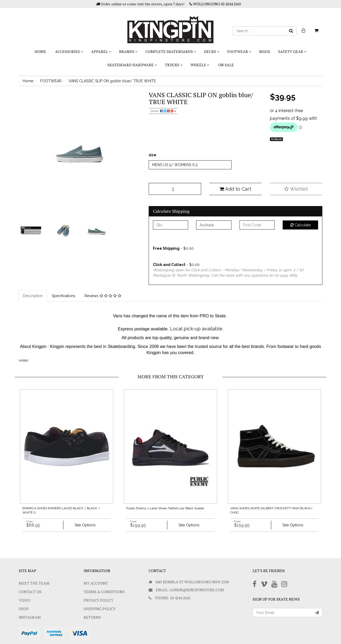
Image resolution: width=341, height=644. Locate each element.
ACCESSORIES (69, 52)
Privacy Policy (99, 600)
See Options (85, 525)
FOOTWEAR (239, 52)
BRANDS (128, 52)
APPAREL (101, 52)
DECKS (212, 52)
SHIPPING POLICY (100, 609)
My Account (96, 583)
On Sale (226, 65)
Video (25, 600)
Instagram (30, 617)
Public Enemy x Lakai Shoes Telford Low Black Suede (165, 508)
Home (40, 52)
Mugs (265, 52)
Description (33, 296)
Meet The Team (34, 583)
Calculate (301, 225)
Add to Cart (235, 189)
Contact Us (30, 592)
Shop (24, 609)
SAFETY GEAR (292, 52)
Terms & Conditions (104, 592)
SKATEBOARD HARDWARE (132, 65)
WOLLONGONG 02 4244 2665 (215, 4)
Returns (92, 617)
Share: (163, 111)
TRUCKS (174, 65)
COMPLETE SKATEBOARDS (171, 52)
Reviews (103, 296)
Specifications (64, 296)
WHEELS (200, 65)
